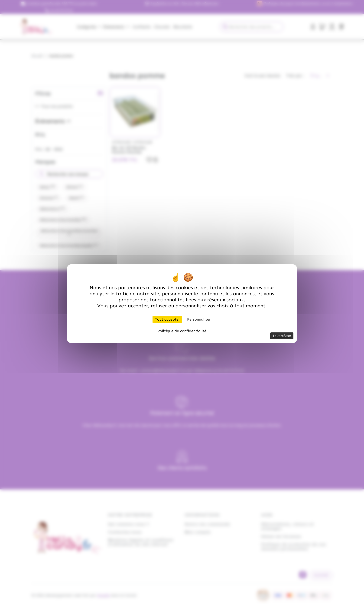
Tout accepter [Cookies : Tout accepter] (167, 319)
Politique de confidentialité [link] (182, 331)
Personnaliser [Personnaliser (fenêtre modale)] (199, 319)
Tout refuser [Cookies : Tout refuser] (282, 336)
